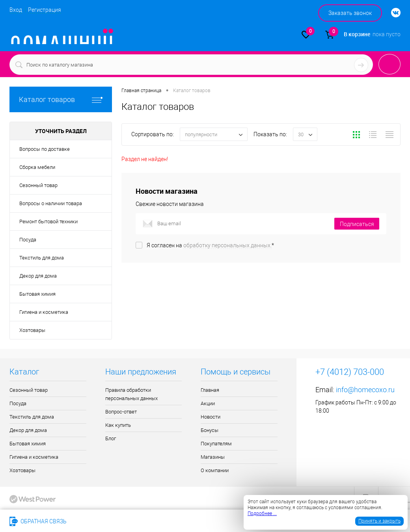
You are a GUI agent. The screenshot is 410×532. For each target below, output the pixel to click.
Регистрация (45, 10)
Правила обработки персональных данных (131, 394)
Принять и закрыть (379, 521)
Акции (208, 403)
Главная (210, 390)
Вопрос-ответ (121, 412)
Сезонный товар (38, 185)
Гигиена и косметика (44, 312)
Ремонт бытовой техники (48, 222)
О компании (215, 470)
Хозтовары (32, 330)
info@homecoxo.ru (365, 390)
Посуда (28, 240)
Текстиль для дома (42, 258)
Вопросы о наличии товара (51, 203)
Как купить (118, 425)
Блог (111, 438)
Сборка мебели (37, 167)
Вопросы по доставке (45, 149)
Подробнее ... (262, 513)
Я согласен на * (210, 245)
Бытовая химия (37, 294)
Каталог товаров (61, 99)
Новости (211, 417)
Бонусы (210, 430)
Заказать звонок (350, 13)
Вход (16, 10)
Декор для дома (38, 276)
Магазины (213, 457)
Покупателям (216, 444)
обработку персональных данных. (227, 245)
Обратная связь (38, 521)
